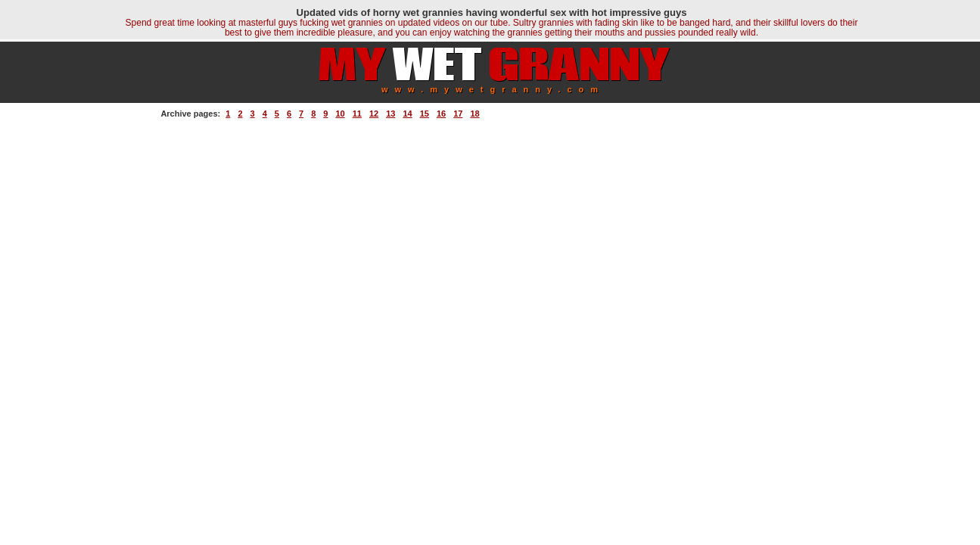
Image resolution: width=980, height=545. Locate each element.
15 (425, 114)
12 (374, 114)
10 (340, 114)
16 (441, 114)
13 (390, 114)
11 (357, 114)
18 (474, 114)
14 (407, 114)
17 (458, 114)
